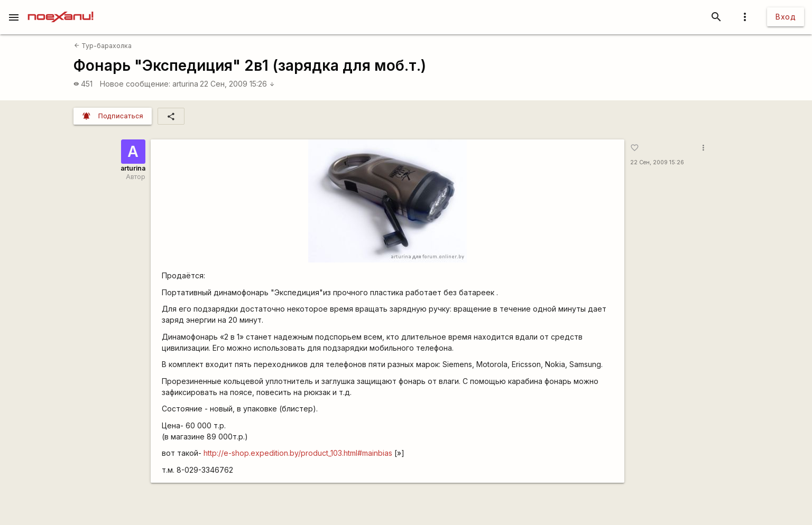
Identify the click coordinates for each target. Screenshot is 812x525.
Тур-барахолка (103, 46)
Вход (786, 17)
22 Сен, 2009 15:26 (237, 84)
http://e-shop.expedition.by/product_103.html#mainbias (298, 453)
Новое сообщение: (135, 84)
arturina (185, 84)
